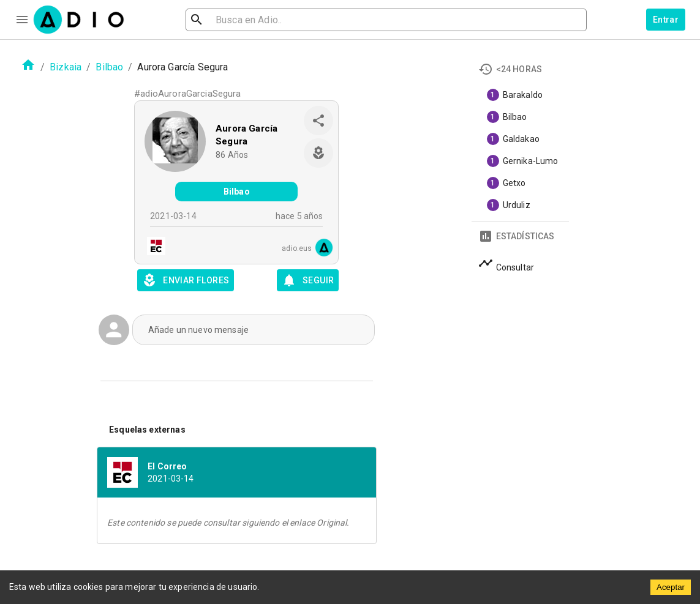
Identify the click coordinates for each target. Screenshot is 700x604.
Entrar (666, 20)
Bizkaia (66, 67)
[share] (318, 121)
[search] (236, 20)
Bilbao (109, 67)
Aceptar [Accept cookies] (671, 587)
